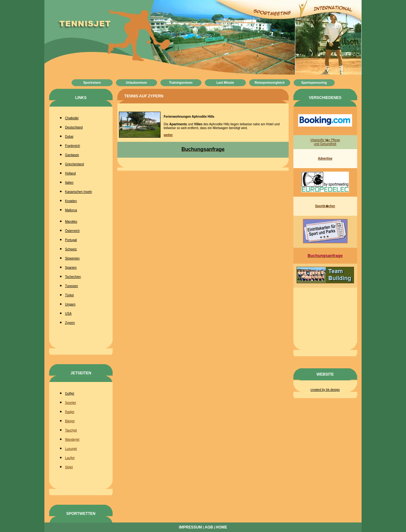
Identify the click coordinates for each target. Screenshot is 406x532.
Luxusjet (71, 449)
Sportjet (70, 403)
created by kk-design (325, 390)
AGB (209, 527)
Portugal (71, 240)
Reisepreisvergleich (270, 83)
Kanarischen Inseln (79, 192)
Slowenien (72, 258)
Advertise (325, 158)
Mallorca (71, 210)
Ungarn (70, 304)
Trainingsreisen (181, 83)
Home (221, 527)
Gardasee (72, 155)
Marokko (71, 222)
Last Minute (225, 83)
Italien (69, 183)
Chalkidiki (72, 118)
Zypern (70, 323)
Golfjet (70, 394)
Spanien (71, 268)
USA (68, 314)
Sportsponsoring (314, 83)
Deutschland (74, 127)
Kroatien (71, 201)
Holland (70, 173)
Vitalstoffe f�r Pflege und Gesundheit (325, 142)
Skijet (69, 467)
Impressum (190, 527)
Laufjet (70, 458)
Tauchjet (71, 430)
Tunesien (72, 286)
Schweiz (71, 249)
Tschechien (73, 277)
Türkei (69, 295)
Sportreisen (92, 83)
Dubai (69, 137)
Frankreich (72, 146)
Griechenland (74, 164)
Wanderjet (72, 440)
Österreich (72, 231)
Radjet (70, 412)
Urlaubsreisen (137, 83)
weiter (168, 135)
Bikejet (70, 421)
